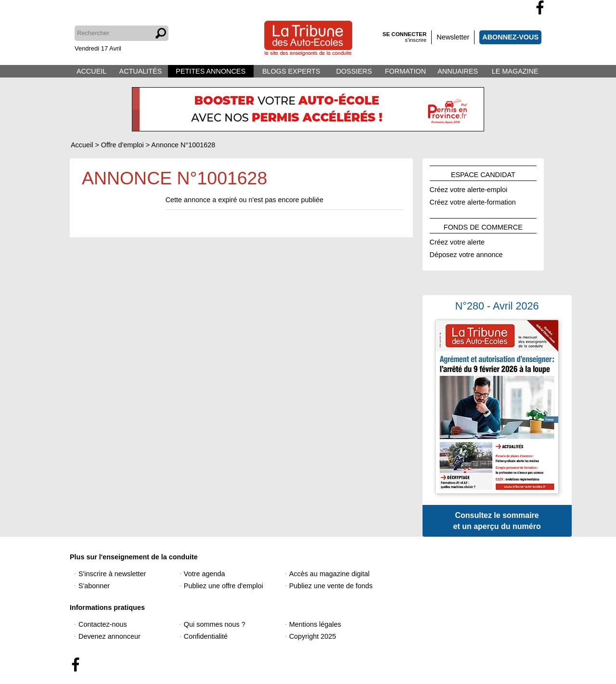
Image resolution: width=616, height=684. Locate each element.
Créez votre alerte (457, 241)
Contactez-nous (103, 624)
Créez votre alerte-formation (473, 201)
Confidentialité (206, 636)
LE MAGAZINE (515, 71)
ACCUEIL (91, 71)
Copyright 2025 (313, 636)
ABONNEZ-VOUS (510, 37)
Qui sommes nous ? (215, 624)
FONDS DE (483, 226)
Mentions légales (315, 624)
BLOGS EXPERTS (291, 71)
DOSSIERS (354, 71)
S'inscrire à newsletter (112, 574)
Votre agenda (205, 574)
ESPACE (483, 173)
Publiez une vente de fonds (331, 586)
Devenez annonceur (109, 636)
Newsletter (453, 37)
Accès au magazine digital (329, 574)
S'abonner (94, 586)
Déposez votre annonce (466, 253)
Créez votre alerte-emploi (469, 188)
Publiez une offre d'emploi (224, 586)
